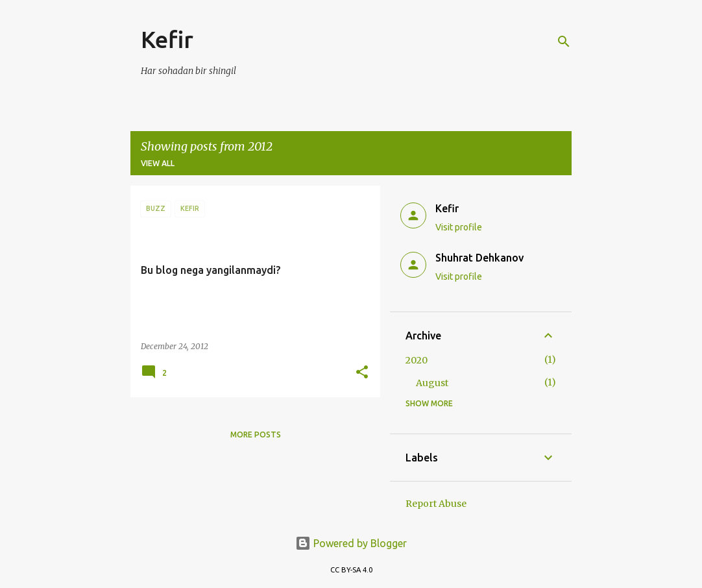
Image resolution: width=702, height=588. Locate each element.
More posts (256, 435)
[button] (362, 373)
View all (158, 163)
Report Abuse (436, 504)
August (432, 383)
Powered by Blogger (351, 543)
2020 (417, 360)
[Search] (564, 42)
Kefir (167, 39)
